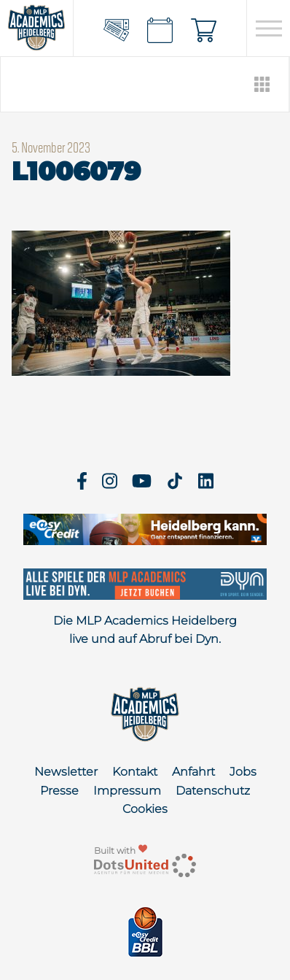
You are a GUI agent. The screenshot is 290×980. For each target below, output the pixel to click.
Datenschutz (213, 791)
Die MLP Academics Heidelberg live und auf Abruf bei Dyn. (145, 630)
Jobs (243, 772)
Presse (59, 791)
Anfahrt (193, 772)
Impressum (127, 791)
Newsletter (66, 772)
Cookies (145, 809)
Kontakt (135, 772)
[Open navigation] (269, 28)
